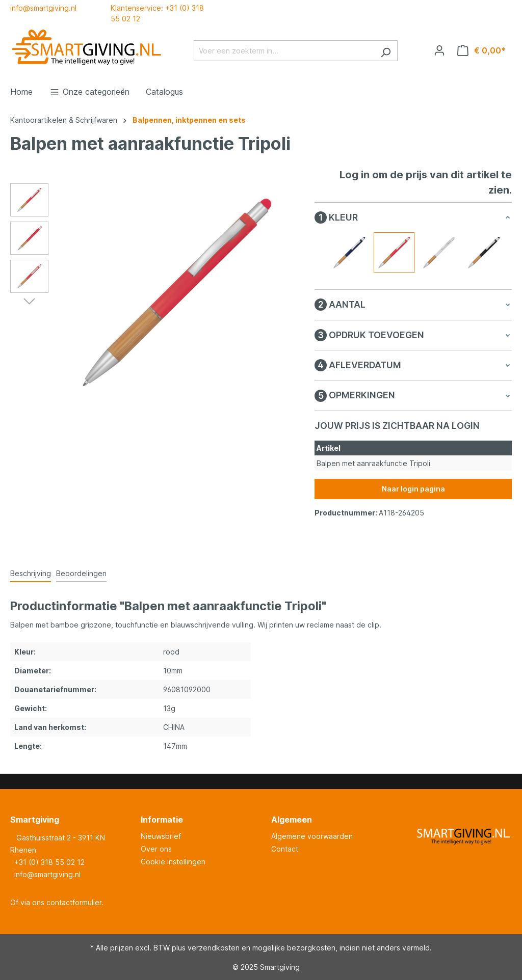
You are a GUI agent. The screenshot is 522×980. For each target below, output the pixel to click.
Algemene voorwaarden (312, 836)
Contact (285, 849)
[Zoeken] (386, 51)
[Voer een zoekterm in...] (284, 51)
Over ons (156, 849)
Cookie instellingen (173, 862)
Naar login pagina (413, 489)
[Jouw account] (439, 50)
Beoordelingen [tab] (81, 573)
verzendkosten (214, 948)
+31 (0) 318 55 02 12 (49, 862)
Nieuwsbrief (161, 836)
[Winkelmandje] (481, 50)
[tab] (31, 574)
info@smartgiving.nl (43, 8)
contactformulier (74, 902)
